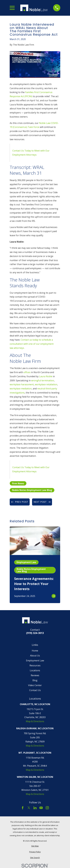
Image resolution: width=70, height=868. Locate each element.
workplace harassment (22, 384)
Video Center (35, 685)
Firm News (18, 483)
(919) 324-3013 (35, 633)
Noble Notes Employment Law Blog (32, 490)
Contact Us (35, 690)
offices (27, 372)
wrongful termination (43, 380)
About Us (35, 656)
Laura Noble (46, 376)
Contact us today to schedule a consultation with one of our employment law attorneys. (32, 344)
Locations (35, 670)
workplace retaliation (46, 384)
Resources (35, 665)
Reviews (35, 675)
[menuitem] (35, 846)
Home (35, 651)
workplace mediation (21, 389)
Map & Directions (35, 721)
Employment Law (35, 661)
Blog (35, 680)
